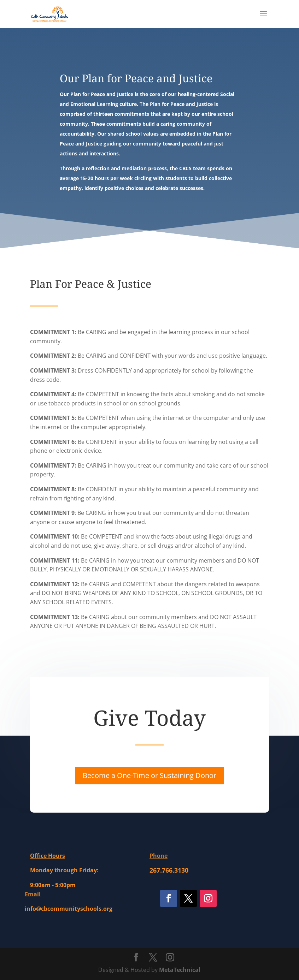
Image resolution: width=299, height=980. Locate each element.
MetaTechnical (180, 970)
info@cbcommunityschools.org (69, 909)
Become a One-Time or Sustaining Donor (149, 775)
